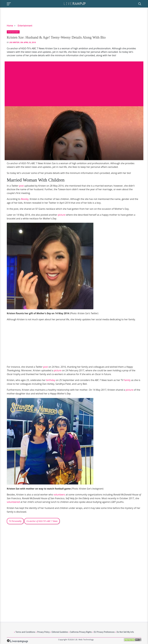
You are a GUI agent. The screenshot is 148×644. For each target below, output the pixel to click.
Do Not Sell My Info (125, 632)
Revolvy (25, 199)
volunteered (13, 502)
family (127, 380)
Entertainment (25, 26)
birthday (51, 380)
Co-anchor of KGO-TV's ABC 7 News (42, 521)
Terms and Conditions (25, 632)
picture (61, 215)
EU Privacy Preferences (104, 632)
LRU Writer (14, 42)
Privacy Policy (43, 632)
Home (10, 26)
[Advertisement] (74, 82)
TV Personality (15, 521)
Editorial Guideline (60, 632)
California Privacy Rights (81, 632)
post (21, 186)
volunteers (59, 495)
